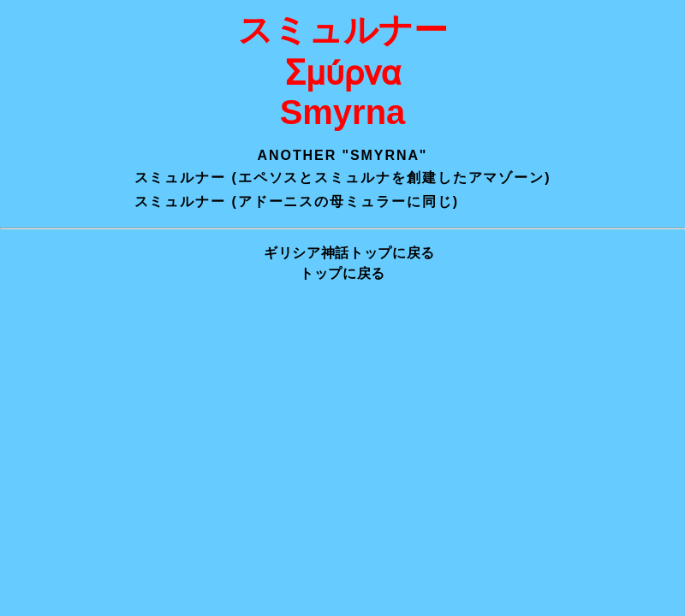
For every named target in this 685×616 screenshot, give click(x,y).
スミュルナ (353, 178)
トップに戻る (342, 273)
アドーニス (277, 201)
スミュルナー (181, 178)
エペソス (269, 178)
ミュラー (376, 201)
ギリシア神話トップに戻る (349, 253)
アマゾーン (507, 178)
